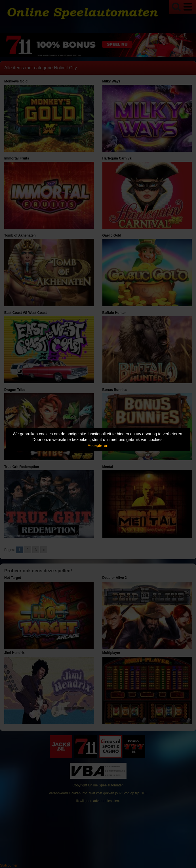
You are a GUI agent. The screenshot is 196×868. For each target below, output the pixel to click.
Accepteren (98, 446)
